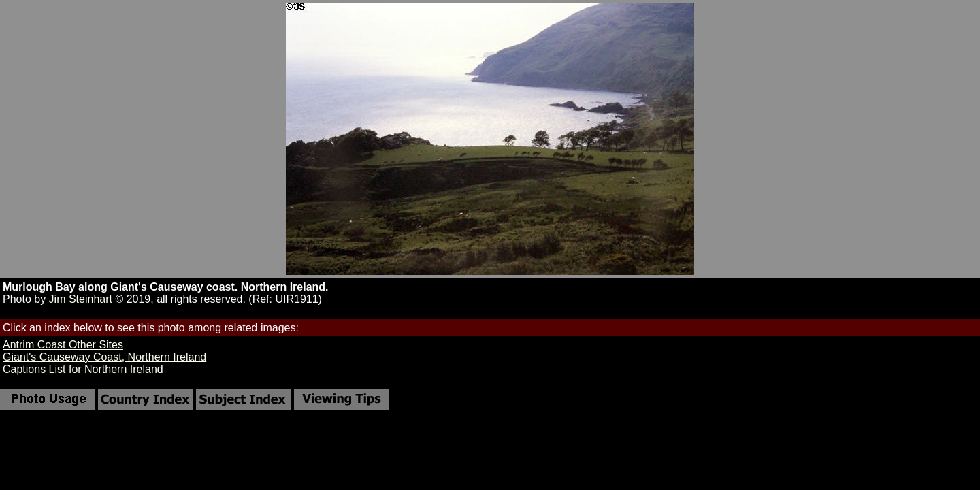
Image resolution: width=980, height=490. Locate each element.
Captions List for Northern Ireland (83, 369)
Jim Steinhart (81, 299)
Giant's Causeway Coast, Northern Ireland (104, 357)
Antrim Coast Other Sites (63, 345)
